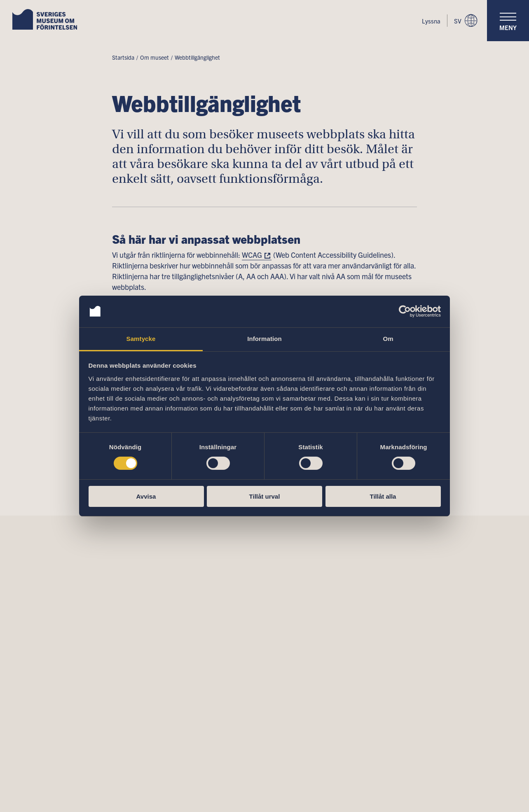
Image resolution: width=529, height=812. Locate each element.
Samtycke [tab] (141, 339)
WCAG (252, 255)
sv (466, 21)
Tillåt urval (265, 496)
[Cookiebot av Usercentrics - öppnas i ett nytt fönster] (405, 311)
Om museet (154, 57)
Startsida (123, 57)
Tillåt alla (383, 496)
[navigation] (508, 21)
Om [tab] (388, 339)
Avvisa (146, 496)
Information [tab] (264, 339)
